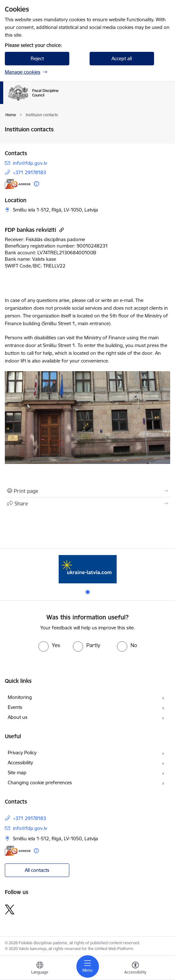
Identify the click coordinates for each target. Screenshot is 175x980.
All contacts (37, 870)
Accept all (122, 58)
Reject (37, 58)
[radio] (49, 645)
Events (15, 707)
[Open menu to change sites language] (40, 969)
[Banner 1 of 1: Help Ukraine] (88, 569)
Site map (17, 773)
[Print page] (87, 491)
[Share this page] (87, 504)
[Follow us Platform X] (10, 909)
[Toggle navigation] (88, 966)
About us (18, 717)
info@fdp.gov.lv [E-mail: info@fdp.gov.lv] (30, 163)
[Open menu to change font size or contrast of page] (135, 969)
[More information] (36, 184)
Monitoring (20, 697)
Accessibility (20, 763)
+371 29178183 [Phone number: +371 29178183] (29, 172)
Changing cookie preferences (40, 782)
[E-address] (18, 184)
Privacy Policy (22, 753)
